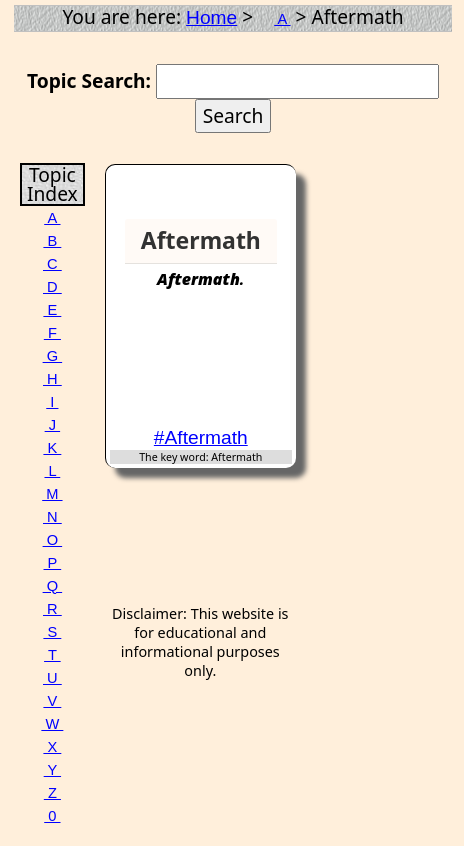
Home (211, 17)
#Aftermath (201, 437)
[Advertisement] (215, 367)
